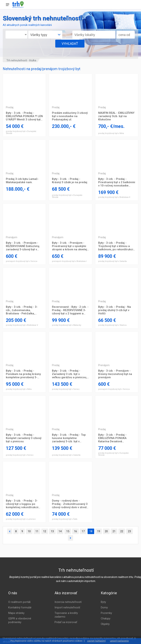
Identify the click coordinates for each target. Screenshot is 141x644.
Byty (103, 602)
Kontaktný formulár (20, 607)
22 (122, 531)
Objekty (105, 624)
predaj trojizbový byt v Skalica (112, 325)
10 (29, 531)
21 (114, 531)
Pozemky (106, 613)
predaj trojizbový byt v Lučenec (21, 519)
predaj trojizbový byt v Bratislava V (22, 325)
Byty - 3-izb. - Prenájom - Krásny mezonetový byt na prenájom (115, 374)
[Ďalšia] (70, 538)
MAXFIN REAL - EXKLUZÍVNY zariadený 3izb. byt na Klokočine (116, 116)
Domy (104, 607)
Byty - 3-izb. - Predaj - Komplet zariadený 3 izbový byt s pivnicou (24, 438)
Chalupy (106, 618)
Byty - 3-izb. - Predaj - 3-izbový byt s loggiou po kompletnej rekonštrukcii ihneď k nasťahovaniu (22, 504)
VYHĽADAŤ (70, 44)
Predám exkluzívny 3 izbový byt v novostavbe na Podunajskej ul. (70, 116)
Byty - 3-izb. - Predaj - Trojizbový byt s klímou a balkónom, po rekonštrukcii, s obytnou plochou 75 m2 (116, 246)
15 (68, 531)
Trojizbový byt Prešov (24, 88)
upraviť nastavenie (119, 641)
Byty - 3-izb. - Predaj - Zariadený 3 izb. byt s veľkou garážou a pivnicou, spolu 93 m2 (69, 374)
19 (99, 531)
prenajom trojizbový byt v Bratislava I (69, 261)
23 (129, 531)
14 (60, 531)
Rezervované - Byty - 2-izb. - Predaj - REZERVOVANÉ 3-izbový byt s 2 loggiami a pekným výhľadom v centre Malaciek (70, 310)
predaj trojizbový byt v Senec (66, 389)
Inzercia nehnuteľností (68, 602)
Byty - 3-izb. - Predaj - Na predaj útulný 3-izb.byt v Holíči (115, 310)
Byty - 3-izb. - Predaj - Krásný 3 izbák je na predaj (70, 181)
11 (37, 531)
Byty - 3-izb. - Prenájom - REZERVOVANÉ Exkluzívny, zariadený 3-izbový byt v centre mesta (23, 246)
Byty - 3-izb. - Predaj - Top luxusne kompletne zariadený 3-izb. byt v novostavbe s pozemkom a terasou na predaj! (69, 438)
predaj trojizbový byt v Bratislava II (114, 197)
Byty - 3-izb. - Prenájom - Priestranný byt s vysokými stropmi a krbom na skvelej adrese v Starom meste (69, 246)
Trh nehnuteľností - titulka (21, 60)
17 (83, 531)
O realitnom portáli (19, 602)
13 (52, 531)
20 (106, 531)
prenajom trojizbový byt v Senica (22, 261)
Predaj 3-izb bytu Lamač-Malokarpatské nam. (22, 181)
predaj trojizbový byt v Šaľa (65, 519)
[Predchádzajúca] (10, 531)
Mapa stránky (16, 613)
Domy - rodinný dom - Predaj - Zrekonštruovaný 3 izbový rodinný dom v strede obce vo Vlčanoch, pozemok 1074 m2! (70, 504)
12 (45, 531)
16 (75, 531)
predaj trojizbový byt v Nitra (111, 133)
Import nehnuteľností (67, 607)
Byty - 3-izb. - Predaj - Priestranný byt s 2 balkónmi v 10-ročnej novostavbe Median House (117, 182)
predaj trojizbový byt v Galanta (112, 261)
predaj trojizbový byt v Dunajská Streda (21, 132)
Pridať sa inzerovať (66, 622)
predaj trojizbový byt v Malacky (67, 325)
